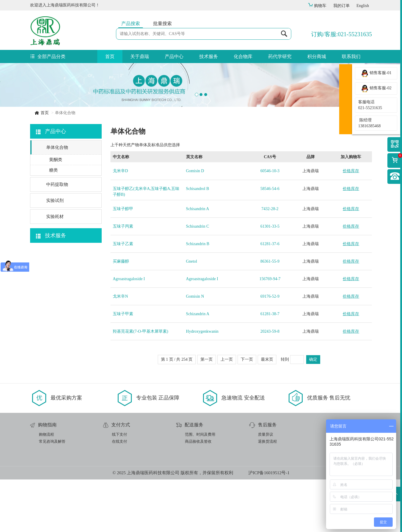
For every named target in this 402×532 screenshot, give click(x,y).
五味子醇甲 (123, 261)
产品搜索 (131, 23)
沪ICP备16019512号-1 (269, 525)
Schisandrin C (198, 279)
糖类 (53, 223)
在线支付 (119, 494)
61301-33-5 (270, 279)
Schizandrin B (198, 296)
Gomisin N (195, 349)
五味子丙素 (123, 279)
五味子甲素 (123, 366)
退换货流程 (267, 494)
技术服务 (209, 56)
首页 (110, 56)
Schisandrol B (198, 241)
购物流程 (46, 487)
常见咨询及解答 (52, 494)
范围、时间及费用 (200, 487)
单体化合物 (57, 200)
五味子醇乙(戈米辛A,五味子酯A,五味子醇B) (146, 244)
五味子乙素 (123, 296)
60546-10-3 (270, 223)
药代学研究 (280, 56)
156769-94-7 (270, 331)
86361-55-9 (270, 314)
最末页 (267, 412)
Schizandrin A (198, 366)
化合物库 (243, 56)
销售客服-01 (376, 73)
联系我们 (351, 56)
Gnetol (192, 314)
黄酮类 (56, 212)
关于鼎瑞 (140, 56)
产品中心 (174, 56)
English (363, 6)
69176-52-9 (270, 349)
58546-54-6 (270, 241)
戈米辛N (120, 349)
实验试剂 (55, 253)
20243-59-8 (270, 384)
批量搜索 (162, 23)
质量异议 (266, 487)
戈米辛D (120, 223)
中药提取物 (57, 237)
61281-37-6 (270, 296)
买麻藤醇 (121, 314)
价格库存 (351, 223)
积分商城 (317, 56)
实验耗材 (55, 269)
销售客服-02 (376, 88)
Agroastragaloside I (129, 331)
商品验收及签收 (198, 494)
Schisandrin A (198, 261)
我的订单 (342, 6)
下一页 (247, 412)
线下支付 (119, 487)
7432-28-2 (270, 261)
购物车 (317, 6)
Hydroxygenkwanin (202, 384)
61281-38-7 (270, 366)
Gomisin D (195, 223)
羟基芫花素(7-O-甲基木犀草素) (141, 384)
